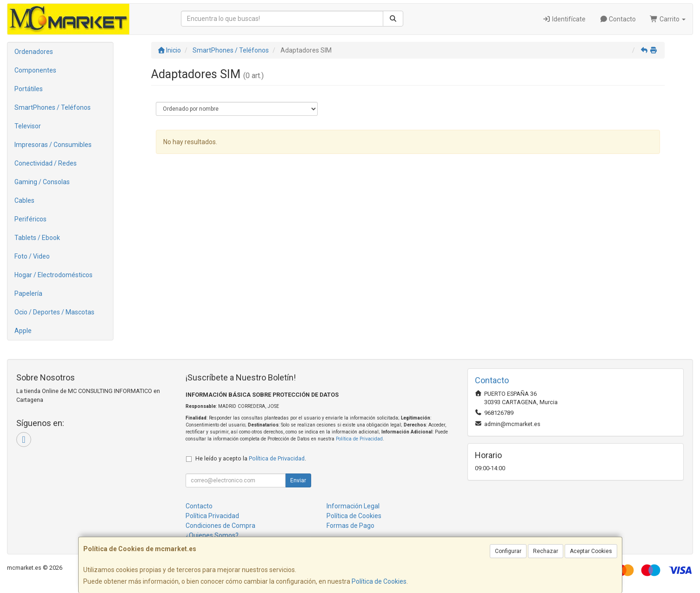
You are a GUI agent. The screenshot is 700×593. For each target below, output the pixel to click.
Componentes (35, 70)
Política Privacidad (212, 516)
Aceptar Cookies (591, 551)
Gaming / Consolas (42, 182)
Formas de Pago (350, 526)
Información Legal (353, 506)
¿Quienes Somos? (212, 535)
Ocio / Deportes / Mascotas (54, 312)
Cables (24, 200)
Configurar (508, 551)
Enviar (298, 480)
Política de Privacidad (359, 439)
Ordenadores (34, 52)
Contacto (618, 19)
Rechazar (546, 551)
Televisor (28, 126)
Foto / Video (32, 256)
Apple (23, 331)
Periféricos (30, 219)
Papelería (28, 293)
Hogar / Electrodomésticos (53, 275)
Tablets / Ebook (37, 238)
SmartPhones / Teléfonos (53, 107)
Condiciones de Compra (220, 526)
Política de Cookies (379, 581)
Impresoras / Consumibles (53, 145)
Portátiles (29, 89)
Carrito (668, 19)
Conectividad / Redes (46, 163)
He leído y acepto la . (251, 458)
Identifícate (564, 19)
